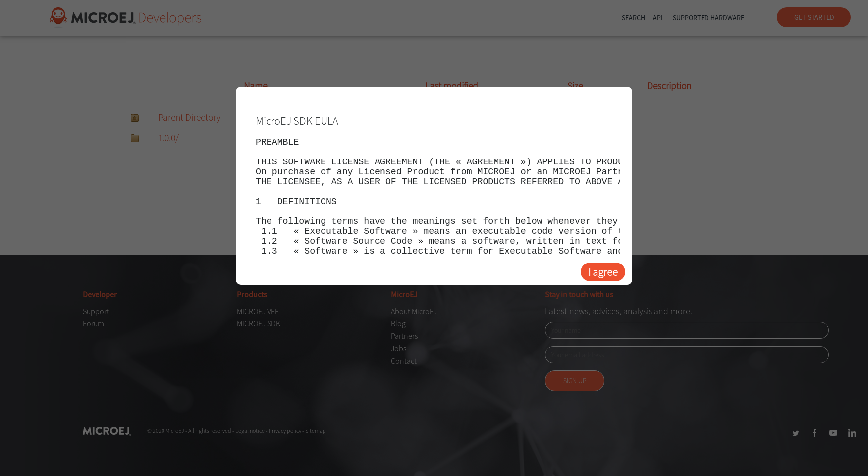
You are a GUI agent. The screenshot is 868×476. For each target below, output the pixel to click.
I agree (603, 272)
